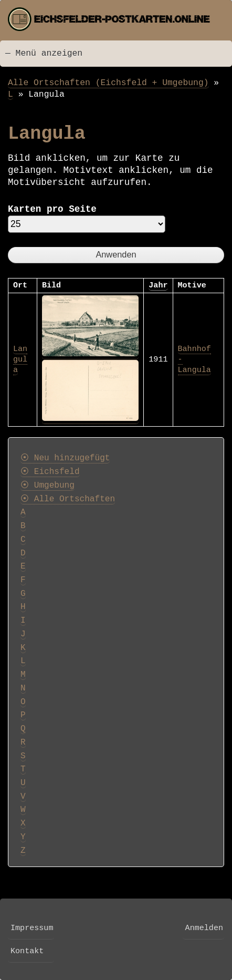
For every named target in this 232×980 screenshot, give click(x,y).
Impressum (32, 928)
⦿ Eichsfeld (50, 472)
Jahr (158, 285)
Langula (20, 359)
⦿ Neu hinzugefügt (65, 458)
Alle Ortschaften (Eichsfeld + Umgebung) (108, 83)
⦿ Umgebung (48, 486)
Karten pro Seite (52, 209)
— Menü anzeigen (44, 53)
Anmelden (204, 928)
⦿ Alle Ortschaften (68, 499)
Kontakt (27, 951)
